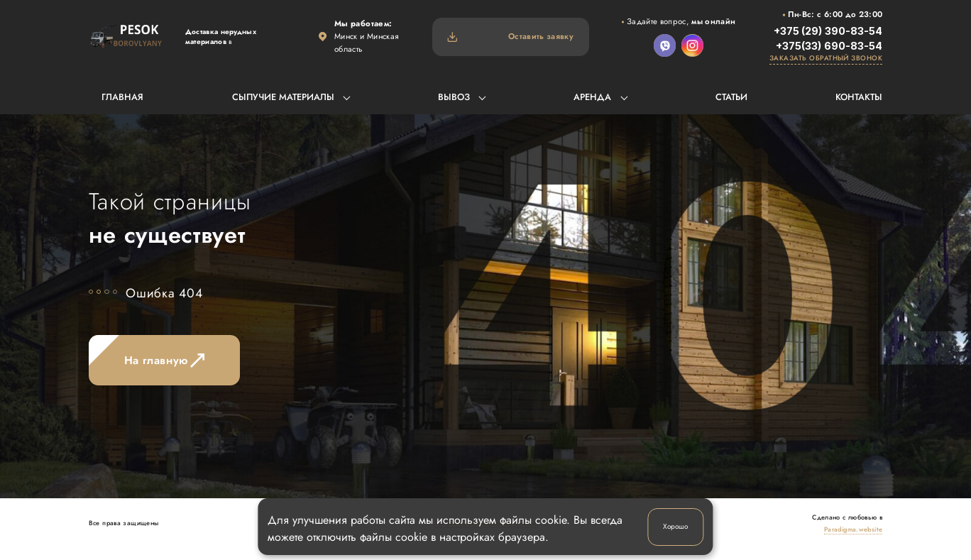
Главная (122, 97)
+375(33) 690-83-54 (829, 46)
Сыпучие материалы (283, 97)
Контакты (859, 97)
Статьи (731, 97)
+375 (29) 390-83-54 (828, 31)
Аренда (592, 97)
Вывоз (454, 97)
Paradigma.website (853, 529)
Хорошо (675, 526)
